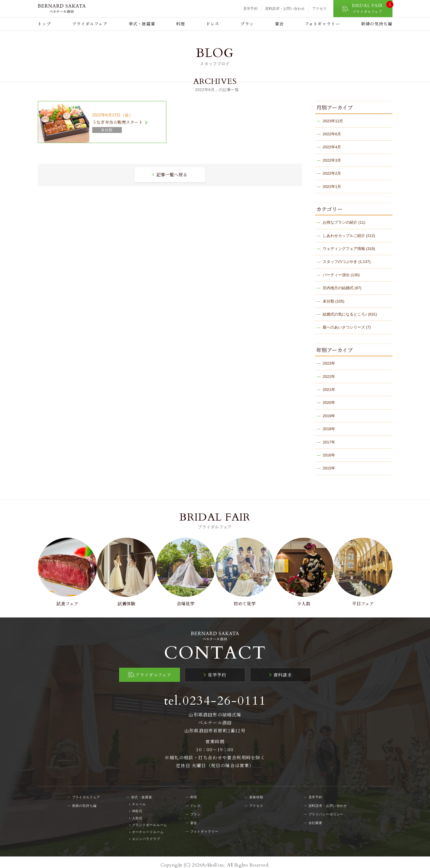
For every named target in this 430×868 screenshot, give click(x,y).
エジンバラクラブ (146, 833)
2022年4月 (332, 147)
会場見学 (185, 598)
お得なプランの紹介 (340, 222)
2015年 (329, 468)
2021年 (329, 390)
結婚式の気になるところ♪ (345, 314)
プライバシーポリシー (326, 808)
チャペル (139, 798)
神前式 (137, 805)
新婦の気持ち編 (377, 24)
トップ (44, 24)
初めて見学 (245, 598)
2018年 (329, 429)
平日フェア (365, 598)
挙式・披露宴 (142, 24)
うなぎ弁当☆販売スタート (117, 122)
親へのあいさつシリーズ (344, 327)
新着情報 (257, 791)
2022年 (329, 377)
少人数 (305, 598)
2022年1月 (332, 187)
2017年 (329, 442)
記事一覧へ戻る (172, 175)
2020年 (329, 403)
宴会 (279, 24)
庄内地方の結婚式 (338, 288)
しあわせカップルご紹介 (344, 236)
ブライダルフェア (90, 24)
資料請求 (281, 669)
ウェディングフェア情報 (344, 249)
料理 (181, 24)
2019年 (329, 416)
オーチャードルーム (148, 826)
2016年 (329, 455)
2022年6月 (332, 134)
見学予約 (250, 9)
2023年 (329, 363)
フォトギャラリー (322, 24)
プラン (247, 24)
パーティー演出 (336, 275)
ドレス (213, 24)
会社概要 (316, 817)
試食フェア (65, 598)
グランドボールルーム (150, 819)
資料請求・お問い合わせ (285, 9)
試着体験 (125, 598)
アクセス (320, 9)
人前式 (137, 812)
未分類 (328, 301)
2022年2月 (332, 173)
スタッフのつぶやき (340, 262)
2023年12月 (333, 121)
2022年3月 (332, 160)
